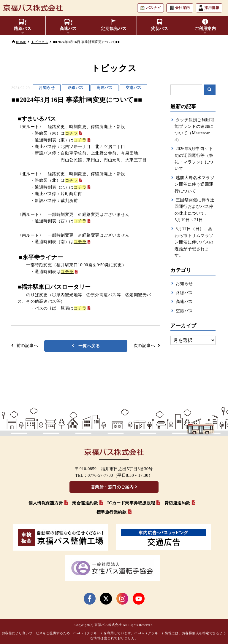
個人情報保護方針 (46, 503)
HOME (21, 42)
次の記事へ (144, 346)
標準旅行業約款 (112, 512)
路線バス (184, 293)
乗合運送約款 (85, 503)
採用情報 (209, 8)
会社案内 (180, 8)
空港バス (184, 311)
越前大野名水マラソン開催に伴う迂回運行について (194, 184)
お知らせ (184, 284)
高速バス (184, 302)
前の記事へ (27, 346)
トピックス (40, 42)
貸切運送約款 (177, 503)
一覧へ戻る (89, 346)
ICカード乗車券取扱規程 (131, 503)
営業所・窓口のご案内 (112, 487)
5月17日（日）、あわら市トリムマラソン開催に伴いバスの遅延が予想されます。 (194, 242)
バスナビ (150, 8)
